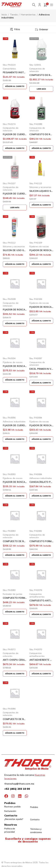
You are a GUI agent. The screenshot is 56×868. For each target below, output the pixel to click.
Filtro (17, 30)
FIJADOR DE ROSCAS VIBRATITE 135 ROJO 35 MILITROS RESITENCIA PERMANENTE (41, 250)
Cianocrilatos (9, 69)
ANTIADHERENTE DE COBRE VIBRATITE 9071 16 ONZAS (41, 660)
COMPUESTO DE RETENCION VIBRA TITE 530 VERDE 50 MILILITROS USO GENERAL (15, 719)
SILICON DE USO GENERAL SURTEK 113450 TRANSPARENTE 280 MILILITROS (15, 250)
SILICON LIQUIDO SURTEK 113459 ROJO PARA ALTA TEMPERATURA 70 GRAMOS (41, 191)
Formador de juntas (13, 594)
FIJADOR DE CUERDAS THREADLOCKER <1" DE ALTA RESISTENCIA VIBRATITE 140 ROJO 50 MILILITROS (15, 194)
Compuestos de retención (37, 70)
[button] (15, 86)
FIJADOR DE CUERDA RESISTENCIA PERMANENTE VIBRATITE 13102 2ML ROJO (15, 426)
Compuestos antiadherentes (37, 595)
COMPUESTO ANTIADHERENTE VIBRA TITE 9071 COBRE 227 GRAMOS (41, 601)
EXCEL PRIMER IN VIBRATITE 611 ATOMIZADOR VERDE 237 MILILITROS (41, 369)
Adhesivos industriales (14, 422)
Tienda (14, 15)
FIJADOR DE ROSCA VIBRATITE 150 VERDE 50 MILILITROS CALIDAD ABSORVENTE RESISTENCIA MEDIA (41, 307)
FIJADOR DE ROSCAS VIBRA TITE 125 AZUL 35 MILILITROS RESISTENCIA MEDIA (41, 426)
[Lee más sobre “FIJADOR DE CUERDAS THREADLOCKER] (15, 208)
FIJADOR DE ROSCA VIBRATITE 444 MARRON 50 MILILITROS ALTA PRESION (15, 366)
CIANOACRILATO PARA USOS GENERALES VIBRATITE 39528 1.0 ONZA (41, 482)
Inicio (4, 15)
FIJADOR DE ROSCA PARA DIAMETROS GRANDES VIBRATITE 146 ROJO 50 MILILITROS (15, 310)
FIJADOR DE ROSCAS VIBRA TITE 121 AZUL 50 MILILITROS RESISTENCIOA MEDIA (15, 482)
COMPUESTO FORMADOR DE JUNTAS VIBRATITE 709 (15, 598)
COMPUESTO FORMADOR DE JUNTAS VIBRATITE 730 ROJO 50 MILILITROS (41, 541)
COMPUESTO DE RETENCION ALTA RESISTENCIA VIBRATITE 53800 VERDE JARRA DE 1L (41, 75)
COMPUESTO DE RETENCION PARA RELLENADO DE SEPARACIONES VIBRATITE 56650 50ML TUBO (15, 541)
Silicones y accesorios (40, 187)
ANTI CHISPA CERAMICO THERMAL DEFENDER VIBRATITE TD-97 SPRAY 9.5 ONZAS (15, 660)
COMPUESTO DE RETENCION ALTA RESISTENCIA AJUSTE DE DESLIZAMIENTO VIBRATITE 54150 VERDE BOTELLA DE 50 (41, 135)
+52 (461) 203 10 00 (17, 789)
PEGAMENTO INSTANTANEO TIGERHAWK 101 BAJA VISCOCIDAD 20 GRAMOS (15, 73)
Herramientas (28, 15)
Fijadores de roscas (39, 247)
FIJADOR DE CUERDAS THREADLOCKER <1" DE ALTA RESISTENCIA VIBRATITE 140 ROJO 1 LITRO (15, 135)
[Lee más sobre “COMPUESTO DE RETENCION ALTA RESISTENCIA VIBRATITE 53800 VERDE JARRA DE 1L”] (41, 89)
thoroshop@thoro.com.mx (19, 784)
